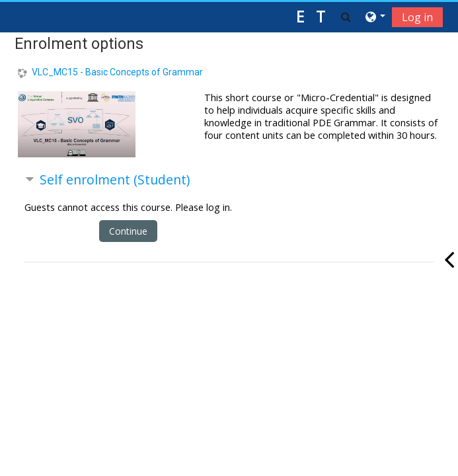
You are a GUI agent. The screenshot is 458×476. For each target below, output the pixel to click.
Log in (417, 17)
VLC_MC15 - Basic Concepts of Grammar (117, 72)
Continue (128, 231)
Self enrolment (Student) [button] (115, 179)
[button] (346, 17)
